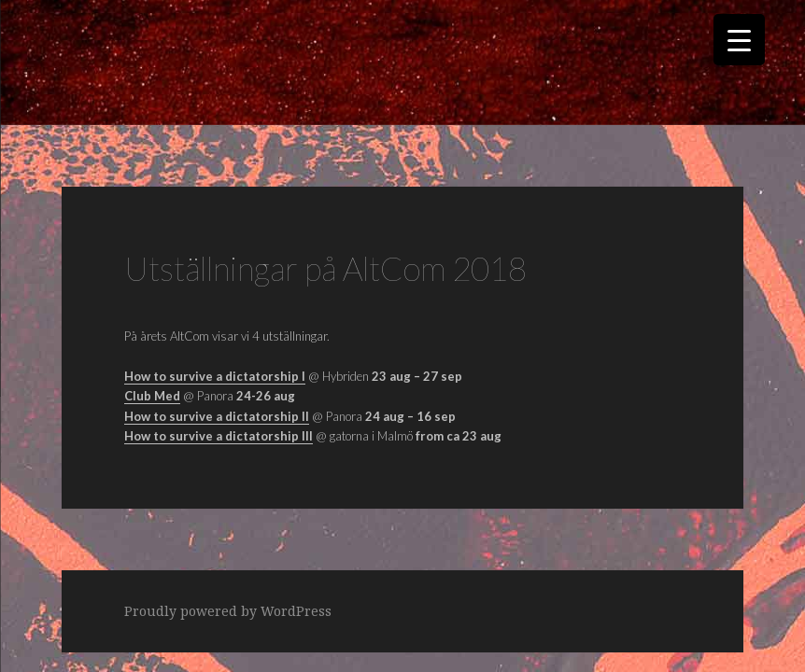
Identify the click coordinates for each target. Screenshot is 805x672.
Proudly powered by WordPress (228, 611)
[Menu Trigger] (739, 40)
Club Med (152, 396)
